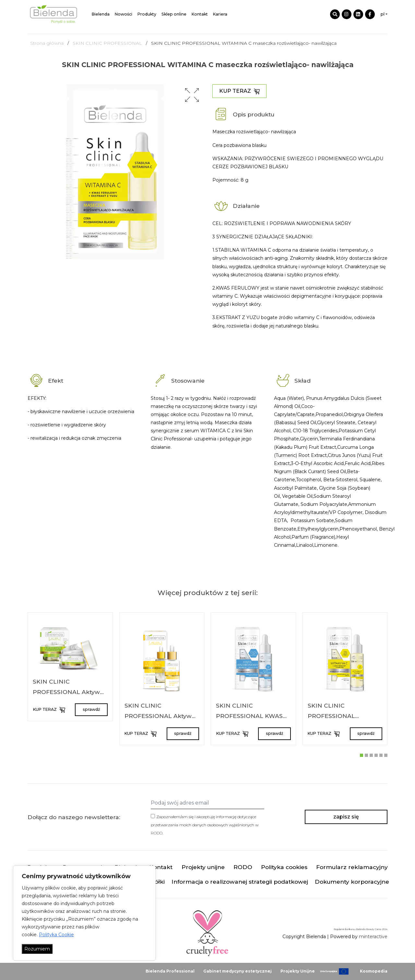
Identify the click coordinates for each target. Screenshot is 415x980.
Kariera (220, 14)
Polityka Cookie (56, 935)
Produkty (147, 14)
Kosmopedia (374, 971)
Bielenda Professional (170, 971)
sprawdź (91, 709)
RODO (157, 833)
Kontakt (200, 14)
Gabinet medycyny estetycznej (237, 971)
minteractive (373, 937)
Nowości (124, 14)
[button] (192, 95)
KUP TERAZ (239, 91)
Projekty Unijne (298, 971)
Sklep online (174, 14)
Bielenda (101, 14)
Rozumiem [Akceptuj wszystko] (37, 949)
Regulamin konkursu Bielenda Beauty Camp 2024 (361, 929)
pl (383, 14)
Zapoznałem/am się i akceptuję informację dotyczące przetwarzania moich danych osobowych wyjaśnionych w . (205, 825)
